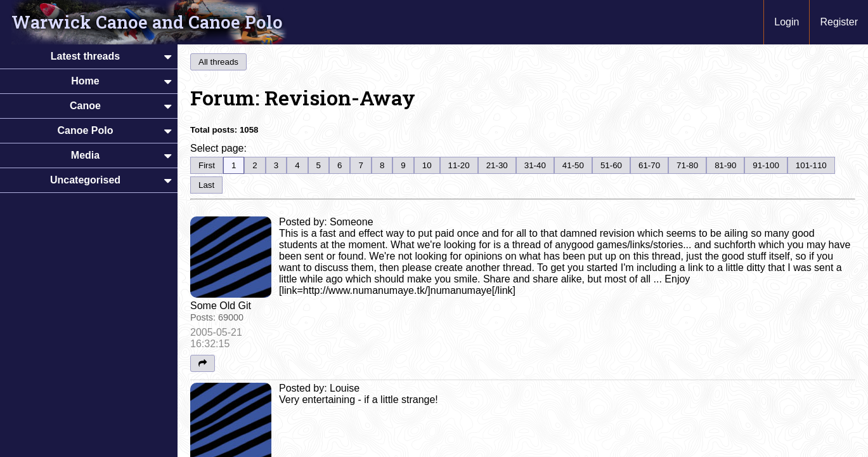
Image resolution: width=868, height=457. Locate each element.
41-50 (573, 165)
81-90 (725, 165)
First (207, 165)
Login (787, 22)
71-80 (687, 165)
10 (427, 165)
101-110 (811, 165)
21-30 (497, 165)
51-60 (611, 165)
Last (206, 185)
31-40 (535, 165)
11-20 (459, 165)
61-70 (649, 165)
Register (839, 22)
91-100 (766, 165)
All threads (218, 62)
